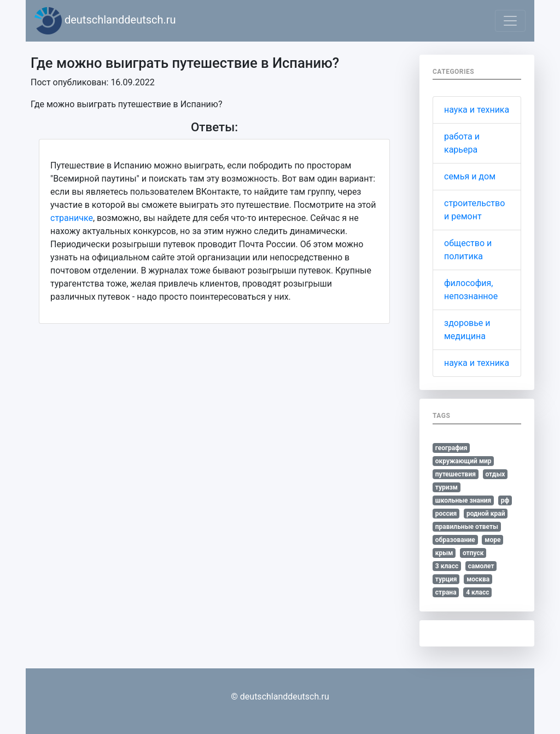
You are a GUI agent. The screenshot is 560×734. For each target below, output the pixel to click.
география (451, 448)
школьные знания (463, 500)
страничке (72, 218)
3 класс (447, 566)
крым (444, 553)
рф (505, 500)
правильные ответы (467, 527)
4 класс (477, 592)
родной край (486, 514)
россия (446, 514)
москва (478, 579)
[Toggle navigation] (510, 21)
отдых (495, 474)
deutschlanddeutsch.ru (105, 21)
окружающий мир (463, 461)
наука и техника (477, 110)
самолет (481, 566)
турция (446, 579)
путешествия (456, 474)
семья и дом (470, 176)
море (492, 540)
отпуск (473, 553)
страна (446, 592)
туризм (447, 487)
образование (455, 540)
